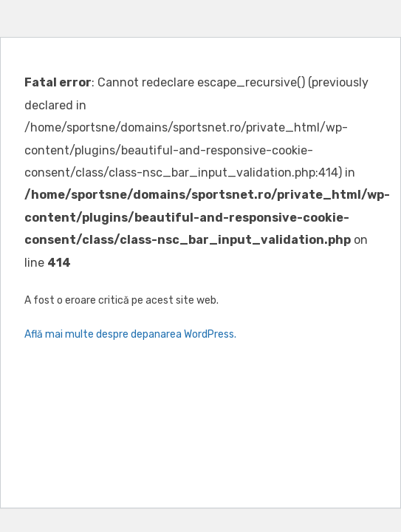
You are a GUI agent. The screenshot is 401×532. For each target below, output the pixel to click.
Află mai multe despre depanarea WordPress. (130, 334)
